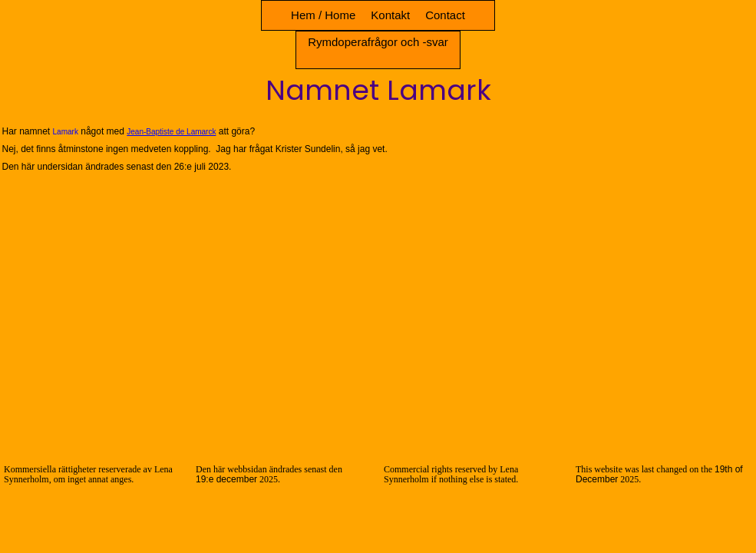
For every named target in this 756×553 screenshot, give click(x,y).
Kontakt (390, 15)
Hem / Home (323, 15)
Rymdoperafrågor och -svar (378, 42)
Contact (445, 15)
